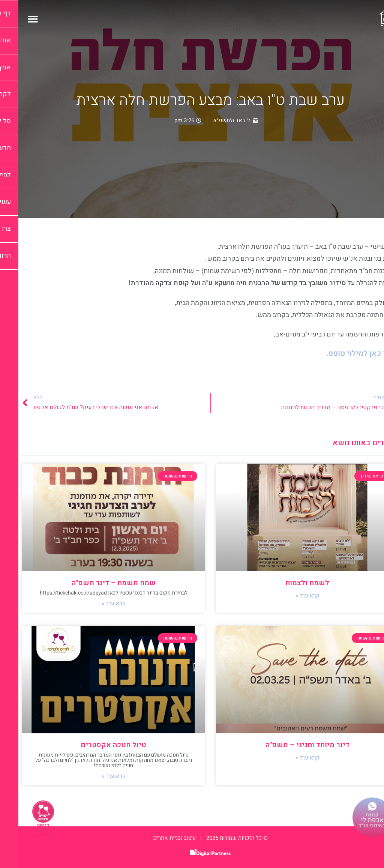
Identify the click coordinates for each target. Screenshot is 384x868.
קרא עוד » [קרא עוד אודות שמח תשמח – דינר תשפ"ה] (95, 604)
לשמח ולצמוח (289, 583)
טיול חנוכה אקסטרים (95, 745)
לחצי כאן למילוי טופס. (344, 354)
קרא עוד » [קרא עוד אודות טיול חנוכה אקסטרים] (95, 776)
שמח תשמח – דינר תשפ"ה (95, 583)
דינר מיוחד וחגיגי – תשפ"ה (289, 745)
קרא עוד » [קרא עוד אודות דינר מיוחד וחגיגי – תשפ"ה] (289, 758)
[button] (15, 19)
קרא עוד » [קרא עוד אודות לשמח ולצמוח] (289, 596)
